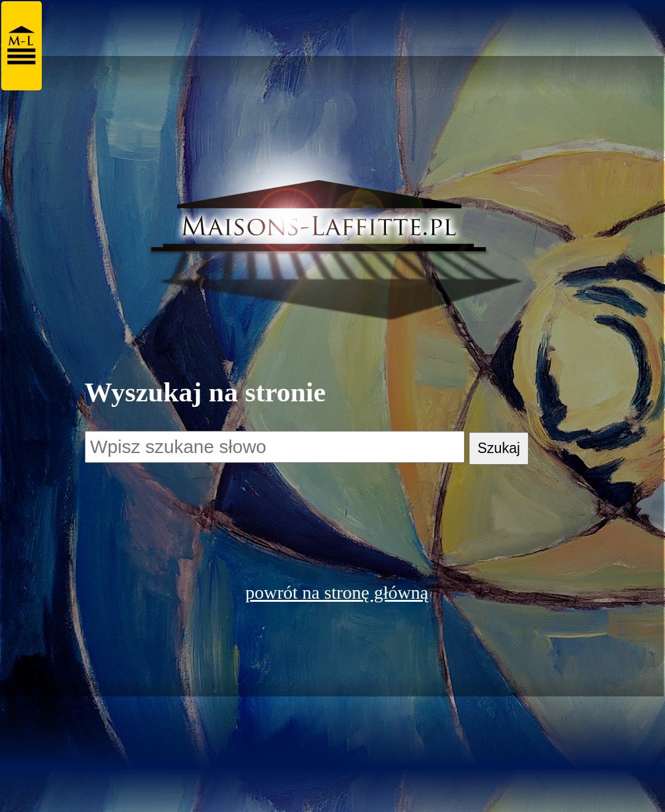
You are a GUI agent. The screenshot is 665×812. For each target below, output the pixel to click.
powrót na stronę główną (336, 592)
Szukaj (499, 448)
